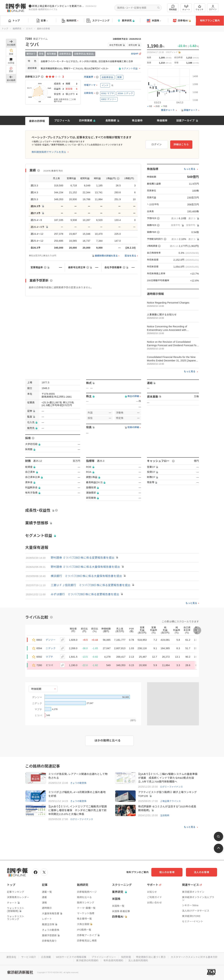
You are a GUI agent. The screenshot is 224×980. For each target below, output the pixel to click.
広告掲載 (46, 957)
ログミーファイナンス (171, 787)
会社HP (135, 54)
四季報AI (182, 21)
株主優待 (137, 120)
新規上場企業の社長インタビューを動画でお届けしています (58, 6)
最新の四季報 (37, 121)
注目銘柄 (165, 815)
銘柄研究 (70, 21)
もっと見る (190, 169)
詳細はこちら (181, 144)
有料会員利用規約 (113, 960)
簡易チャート (168, 110)
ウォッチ (200, 8)
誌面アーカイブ (185, 120)
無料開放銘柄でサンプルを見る (49, 152)
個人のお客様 (167, 872)
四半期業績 (86, 120)
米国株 (154, 21)
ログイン (213, 8)
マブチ (49, 657)
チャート (186, 8)
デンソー (51, 640)
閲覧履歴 (173, 8)
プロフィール (62, 120)
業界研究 (126, 21)
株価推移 (162, 120)
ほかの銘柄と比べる (108, 740)
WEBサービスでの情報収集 (71, 957)
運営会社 (11, 957)
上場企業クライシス (170, 801)
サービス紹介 (29, 957)
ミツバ (29, 29)
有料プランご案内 (210, 21)
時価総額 (36, 689)
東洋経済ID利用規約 (87, 960)
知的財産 (126, 957)
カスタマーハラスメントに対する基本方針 (194, 957)
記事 (42, 21)
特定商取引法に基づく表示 (151, 957)
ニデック (51, 648)
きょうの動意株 (78, 783)
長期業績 (111, 120)
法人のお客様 (202, 872)
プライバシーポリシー (104, 957)
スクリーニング (98, 21)
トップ (14, 21)
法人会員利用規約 (138, 960)
